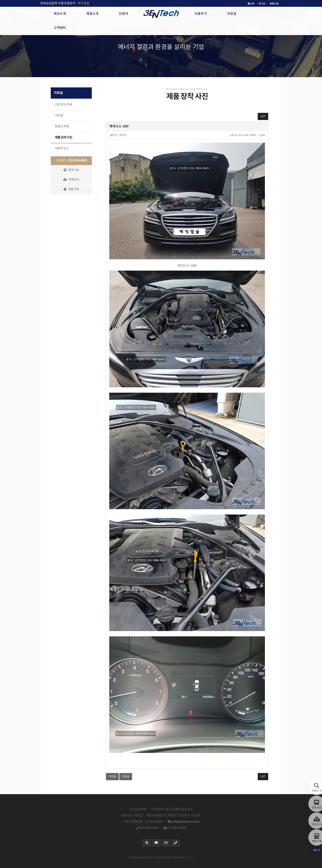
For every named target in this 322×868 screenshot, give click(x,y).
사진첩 (59, 116)
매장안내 (71, 180)
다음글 (126, 777)
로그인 (262, 3)
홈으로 (251, 3)
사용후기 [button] (201, 14)
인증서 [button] (124, 14)
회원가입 (274, 3)
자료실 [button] (232, 14)
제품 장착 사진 (64, 138)
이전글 (112, 777)
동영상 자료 (62, 126)
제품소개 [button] (92, 14)
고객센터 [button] (60, 28)
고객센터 (71, 161)
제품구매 (71, 189)
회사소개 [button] (60, 14)
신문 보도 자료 (64, 105)
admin (190, 857)
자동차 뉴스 (62, 148)
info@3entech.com (185, 822)
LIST (263, 116)
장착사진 (71, 170)
